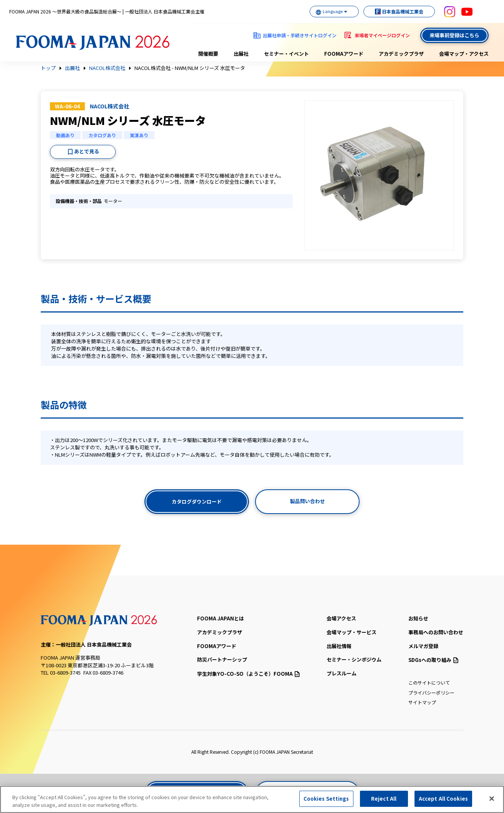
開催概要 (208, 54)
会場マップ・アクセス (464, 54)
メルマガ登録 (423, 646)
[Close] (492, 798)
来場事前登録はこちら (454, 35)
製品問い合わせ (308, 501)
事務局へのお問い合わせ (436, 632)
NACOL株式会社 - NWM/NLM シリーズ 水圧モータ (190, 68)
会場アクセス (341, 618)
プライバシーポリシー (431, 692)
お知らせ (418, 618)
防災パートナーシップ (222, 659)
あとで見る (87, 151)
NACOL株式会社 (107, 68)
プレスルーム (342, 673)
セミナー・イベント (286, 54)
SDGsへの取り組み (433, 660)
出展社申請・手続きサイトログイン (300, 35)
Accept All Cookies (443, 799)
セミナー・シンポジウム (354, 659)
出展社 (241, 54)
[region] (252, 799)
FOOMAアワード (344, 54)
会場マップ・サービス (351, 632)
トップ (48, 68)
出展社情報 (339, 646)
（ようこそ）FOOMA (248, 674)
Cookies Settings (326, 799)
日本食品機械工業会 (396, 11)
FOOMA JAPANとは (220, 618)
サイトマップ (422, 702)
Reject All (384, 799)
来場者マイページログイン (382, 35)
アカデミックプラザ (401, 54)
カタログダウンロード (197, 501)
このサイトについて (429, 682)
